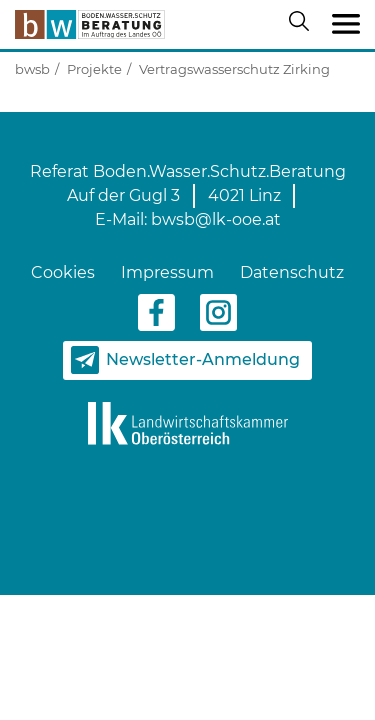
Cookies (63, 272)
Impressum (167, 272)
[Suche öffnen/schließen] (303, 25)
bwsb (32, 69)
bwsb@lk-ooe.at (216, 219)
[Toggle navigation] (346, 25)
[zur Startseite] (90, 24)
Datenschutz (292, 272)
